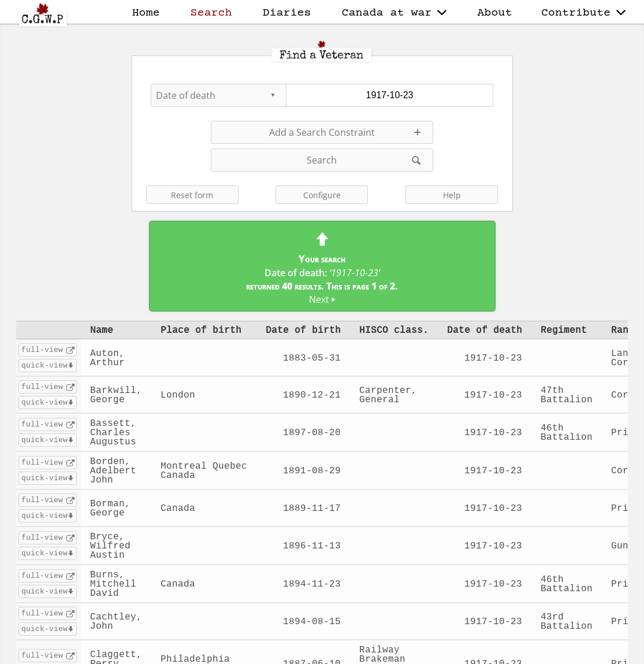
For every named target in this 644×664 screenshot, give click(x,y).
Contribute (583, 13)
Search (211, 13)
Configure (322, 195)
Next (322, 299)
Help (452, 195)
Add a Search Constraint (322, 132)
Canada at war (394, 13)
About (494, 13)
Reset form (192, 195)
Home (146, 13)
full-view (42, 350)
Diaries (287, 13)
